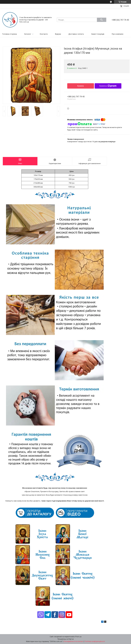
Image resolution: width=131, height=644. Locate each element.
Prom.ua (78, 637)
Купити (81, 86)
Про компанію (118, 34)
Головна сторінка (10, 34)
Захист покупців (98, 34)
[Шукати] (102, 20)
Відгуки (58, 34)
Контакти (44, 34)
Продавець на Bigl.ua (66, 639)
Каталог (28, 34)
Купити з (108, 86)
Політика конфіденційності (95, 641)
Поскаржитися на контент (73, 641)
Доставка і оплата (76, 34)
